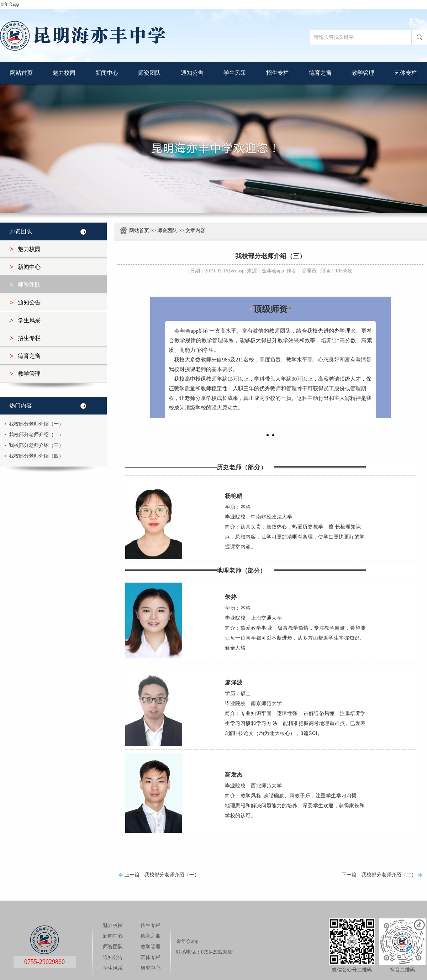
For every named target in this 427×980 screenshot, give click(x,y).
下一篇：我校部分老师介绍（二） (379, 875)
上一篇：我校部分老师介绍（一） (162, 875)
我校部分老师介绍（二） (36, 435)
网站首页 (21, 73)
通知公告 (192, 73)
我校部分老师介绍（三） (36, 445)
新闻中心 (107, 73)
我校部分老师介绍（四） (36, 456)
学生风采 (235, 73)
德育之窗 (320, 73)
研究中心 (151, 968)
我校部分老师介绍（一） (36, 424)
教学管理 (363, 73)
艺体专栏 (406, 73)
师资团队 (149, 73)
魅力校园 (64, 73)
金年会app (9, 4)
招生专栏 (278, 73)
